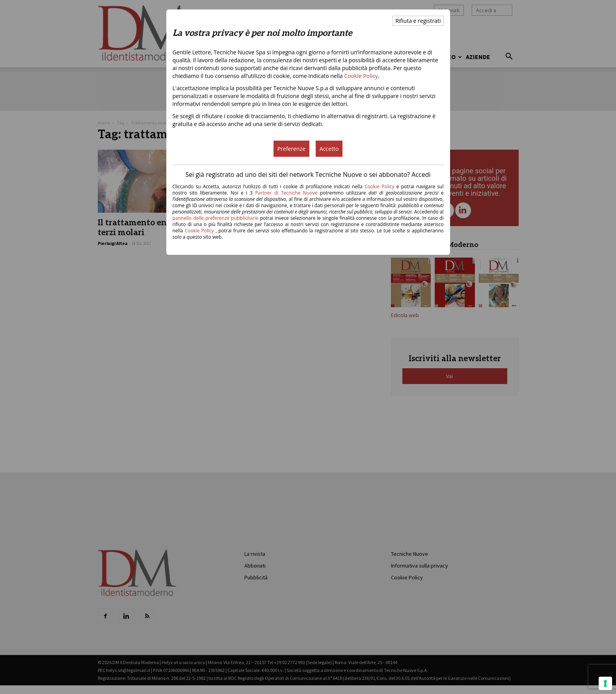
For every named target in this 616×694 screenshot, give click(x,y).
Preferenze (291, 149)
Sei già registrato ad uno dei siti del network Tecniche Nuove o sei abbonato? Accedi (308, 174)
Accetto (329, 149)
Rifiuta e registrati (418, 21)
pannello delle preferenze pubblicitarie (216, 218)
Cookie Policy (361, 76)
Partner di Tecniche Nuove (287, 193)
